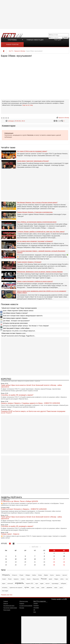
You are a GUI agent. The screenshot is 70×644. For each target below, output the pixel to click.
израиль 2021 (30, 584)
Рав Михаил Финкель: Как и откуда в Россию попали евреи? (37, 202)
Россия (44, 579)
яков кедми (5, 591)
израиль (19, 583)
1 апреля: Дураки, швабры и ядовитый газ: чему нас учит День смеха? (41, 232)
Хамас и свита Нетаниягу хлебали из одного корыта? (35, 281)
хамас (56, 588)
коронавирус (55, 584)
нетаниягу (5, 588)
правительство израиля (16, 588)
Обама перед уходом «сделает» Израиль (14, 318)
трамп (43, 588)
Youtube (36, 603)
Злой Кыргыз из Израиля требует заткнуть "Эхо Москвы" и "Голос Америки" (25, 326)
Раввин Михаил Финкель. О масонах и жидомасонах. (35, 212)
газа (67, 579)
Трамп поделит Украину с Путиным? (29, 262)
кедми (42, 584)
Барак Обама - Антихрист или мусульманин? (16, 321)
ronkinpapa (11, 121)
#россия (65, 575)
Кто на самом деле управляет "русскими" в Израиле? (35, 241)
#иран (46, 575)
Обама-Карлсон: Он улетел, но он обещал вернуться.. (19, 331)
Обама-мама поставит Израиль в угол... (14, 333)
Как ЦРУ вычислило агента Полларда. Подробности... (18, 336)
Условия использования (26, 606)
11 (6, 559)
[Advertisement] (35, 14)
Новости (6, 604)
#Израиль (6, 575)
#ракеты (58, 575)
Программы (12, 40)
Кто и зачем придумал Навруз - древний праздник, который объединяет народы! (41, 252)
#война (34, 575)
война (62, 579)
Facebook (36, 606)
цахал (61, 588)
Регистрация (7, 610)
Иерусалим (36, 579)
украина (49, 587)
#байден (28, 575)
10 (64, 556)
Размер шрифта (56, 599)
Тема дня (58, 40)
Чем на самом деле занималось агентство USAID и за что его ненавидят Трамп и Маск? (42, 292)
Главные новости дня (35, 40)
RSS (35, 612)
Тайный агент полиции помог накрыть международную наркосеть (22, 316)
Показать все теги (7, 595)
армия (50, 579)
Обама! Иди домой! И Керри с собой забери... (16, 328)
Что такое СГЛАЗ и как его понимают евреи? (32, 151)
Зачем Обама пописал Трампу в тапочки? (15, 313)
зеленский (10, 584)
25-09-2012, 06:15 (20, 121)
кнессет (48, 584)
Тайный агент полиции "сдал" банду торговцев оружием (19, 308)
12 (16, 559)
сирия (33, 588)
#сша (10, 579)
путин (27, 587)
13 (25, 559)
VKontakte (36, 608)
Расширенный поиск (9, 606)
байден (56, 579)
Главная (6, 601)
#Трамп (21, 575)
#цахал (29, 579)
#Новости (15, 575)
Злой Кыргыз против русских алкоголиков (14, 323)
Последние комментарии (10, 608)
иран (37, 584)
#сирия (4, 579)
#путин (52, 575)
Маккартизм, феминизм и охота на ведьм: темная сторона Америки (40, 272)
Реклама (22, 608)
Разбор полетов (12, 44)
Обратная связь (24, 601)
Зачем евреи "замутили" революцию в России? (33, 161)
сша (38, 587)
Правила (22, 604)
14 (35, 559)
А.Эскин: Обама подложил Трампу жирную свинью (17, 311)
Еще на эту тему (27, 105)
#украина (16, 579)
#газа (40, 575)
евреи (4, 584)
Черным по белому (64, 118)
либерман (63, 584)
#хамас (23, 579)
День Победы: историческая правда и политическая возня (37, 222)
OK (34, 610)
